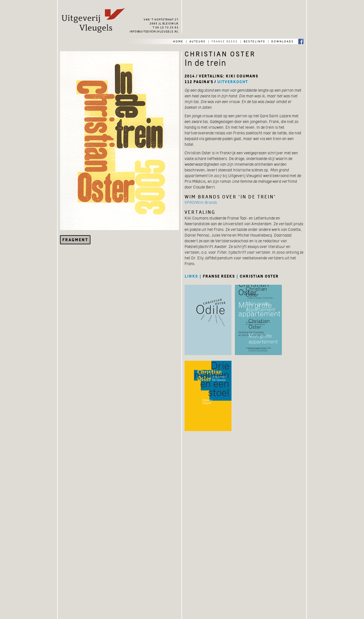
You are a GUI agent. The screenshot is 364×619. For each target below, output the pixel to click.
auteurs (197, 41)
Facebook (301, 41)
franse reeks (225, 41)
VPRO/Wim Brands (201, 202)
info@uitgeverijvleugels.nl (154, 31)
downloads (283, 41)
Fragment (75, 240)
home (178, 41)
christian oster (259, 276)
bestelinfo (255, 41)
